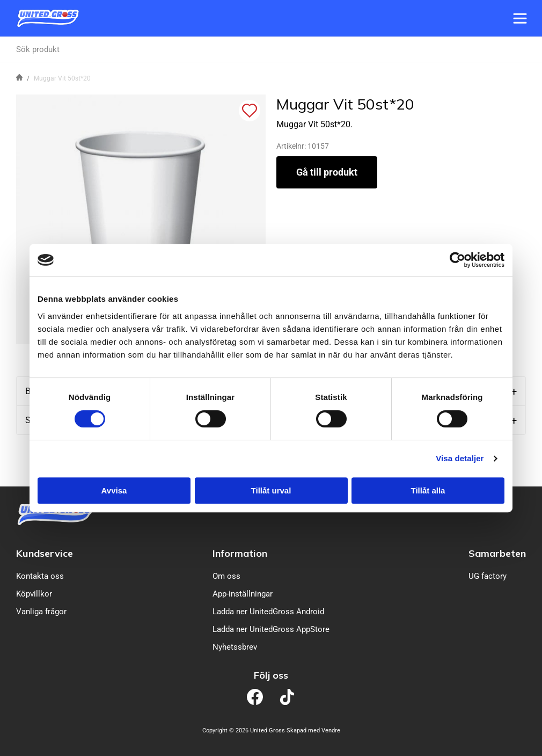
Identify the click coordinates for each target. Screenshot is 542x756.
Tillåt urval (271, 490)
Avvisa (114, 490)
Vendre (331, 730)
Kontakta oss (40, 576)
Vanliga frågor (41, 612)
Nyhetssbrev (235, 647)
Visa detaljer (460, 458)
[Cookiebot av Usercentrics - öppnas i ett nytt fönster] (457, 260)
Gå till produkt (327, 172)
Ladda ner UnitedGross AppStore (271, 629)
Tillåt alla (428, 490)
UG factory (488, 576)
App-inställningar (243, 594)
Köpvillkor (34, 594)
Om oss (226, 576)
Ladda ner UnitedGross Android (268, 612)
